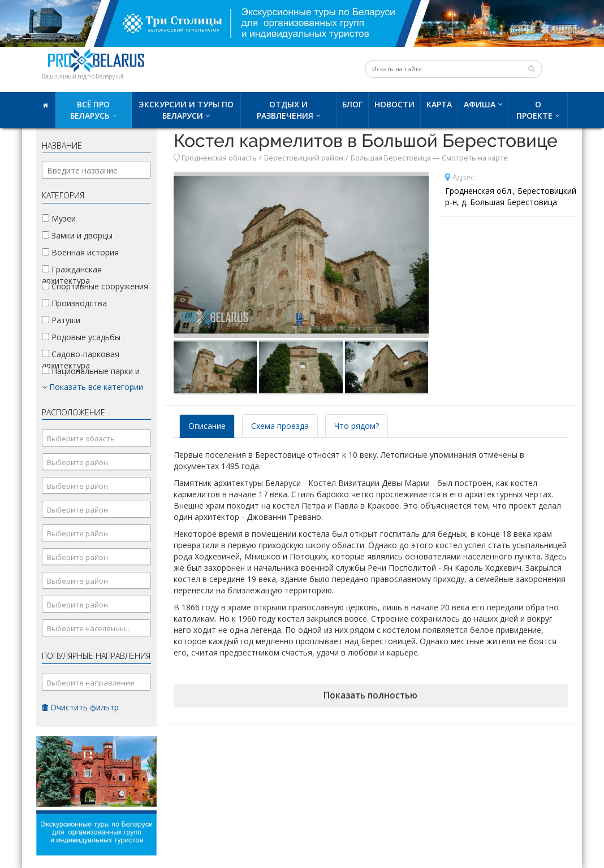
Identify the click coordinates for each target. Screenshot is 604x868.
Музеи (59, 218)
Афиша (480, 104)
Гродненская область (219, 158)
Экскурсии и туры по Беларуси (186, 110)
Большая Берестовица (391, 158)
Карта (439, 104)
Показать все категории (92, 387)
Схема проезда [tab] (280, 426)
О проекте (534, 110)
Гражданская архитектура (72, 275)
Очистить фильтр (80, 707)
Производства (74, 303)
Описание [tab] (207, 426)
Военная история (80, 252)
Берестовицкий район (304, 158)
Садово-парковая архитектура (81, 360)
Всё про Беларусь (90, 110)
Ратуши (61, 320)
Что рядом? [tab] (357, 426)
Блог (352, 104)
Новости (394, 104)
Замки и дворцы (77, 235)
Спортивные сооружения (95, 286)
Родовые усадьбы (81, 337)
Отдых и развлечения (285, 110)
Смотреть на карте (475, 158)
